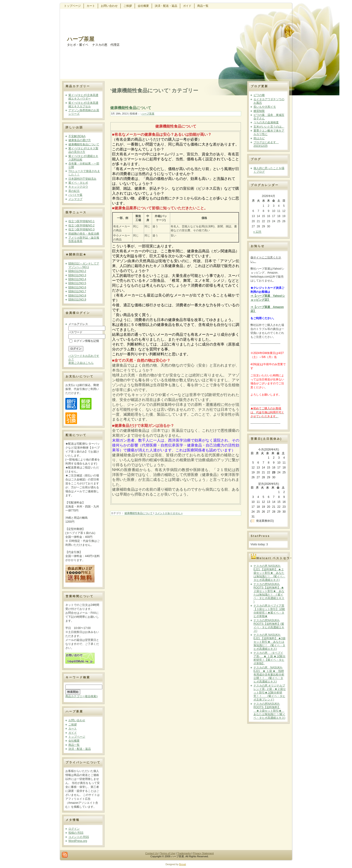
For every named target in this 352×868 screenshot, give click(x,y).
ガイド (73, 733)
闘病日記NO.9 (77, 300)
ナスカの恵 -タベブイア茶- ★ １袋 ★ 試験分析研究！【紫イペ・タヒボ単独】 (269, 658)
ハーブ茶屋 (81, 39)
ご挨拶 (73, 725)
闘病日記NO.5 (77, 283)
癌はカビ (259, 138)
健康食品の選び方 (80, 140)
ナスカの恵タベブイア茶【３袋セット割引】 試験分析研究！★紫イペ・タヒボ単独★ (269, 611)
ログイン (74, 829)
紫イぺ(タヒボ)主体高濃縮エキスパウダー (83, 97)
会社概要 (74, 741)
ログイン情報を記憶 (84, 341)
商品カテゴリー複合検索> (82, 696)
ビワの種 (259, 95)
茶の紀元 (74, 191)
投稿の (76, 833)
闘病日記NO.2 (77, 271)
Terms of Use (168, 853)
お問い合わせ (77, 720)
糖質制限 (259, 111)
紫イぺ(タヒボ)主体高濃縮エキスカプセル (83, 105)
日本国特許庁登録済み (82, 179)
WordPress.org (78, 841)
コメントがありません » (169, 513)
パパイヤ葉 (75, 195)
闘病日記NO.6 (77, 287)
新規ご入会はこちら (81, 363)
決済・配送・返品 (80, 749)
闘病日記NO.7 (77, 291)
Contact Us (151, 853)
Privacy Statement (203, 853)
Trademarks (184, 853)
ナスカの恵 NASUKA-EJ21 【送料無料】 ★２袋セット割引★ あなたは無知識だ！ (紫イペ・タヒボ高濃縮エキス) (269, 573)
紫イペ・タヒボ (78, 183)
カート (73, 729)
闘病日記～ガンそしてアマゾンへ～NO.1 (84, 265)
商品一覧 (74, 745)
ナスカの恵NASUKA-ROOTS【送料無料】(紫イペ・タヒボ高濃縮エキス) (269, 626)
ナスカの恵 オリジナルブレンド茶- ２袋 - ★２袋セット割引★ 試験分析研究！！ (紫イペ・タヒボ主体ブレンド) (270, 693)
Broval (183, 864)
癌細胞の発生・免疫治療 (84, 234)
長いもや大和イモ (265, 107)
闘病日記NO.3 (77, 275)
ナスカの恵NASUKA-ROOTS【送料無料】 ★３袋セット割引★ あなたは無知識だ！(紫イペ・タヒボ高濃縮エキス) (269, 711)
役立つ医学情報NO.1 (81, 221)
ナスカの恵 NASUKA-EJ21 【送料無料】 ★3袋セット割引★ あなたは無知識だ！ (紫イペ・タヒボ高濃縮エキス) (269, 642)
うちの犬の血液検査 (266, 122)
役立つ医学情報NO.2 (81, 225)
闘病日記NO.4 (77, 279)
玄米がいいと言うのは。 (269, 127)
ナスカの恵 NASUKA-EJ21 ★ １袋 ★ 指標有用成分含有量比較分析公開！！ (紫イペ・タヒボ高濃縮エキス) (269, 675)
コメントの (79, 837)
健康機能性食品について (84, 144)
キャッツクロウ (78, 187)
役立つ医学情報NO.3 (81, 229)
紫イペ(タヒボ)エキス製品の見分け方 (83, 150)
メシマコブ (75, 199)
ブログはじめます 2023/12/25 (266, 144)
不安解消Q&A (77, 136)
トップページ (77, 737)
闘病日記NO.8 (77, 296)
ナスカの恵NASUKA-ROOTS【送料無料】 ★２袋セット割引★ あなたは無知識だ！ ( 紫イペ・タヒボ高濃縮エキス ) (269, 593)
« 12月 (257, 232)
